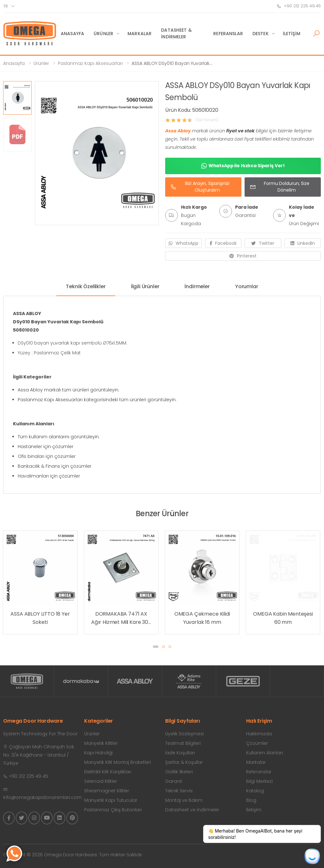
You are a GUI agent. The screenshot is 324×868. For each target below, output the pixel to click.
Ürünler (103, 34)
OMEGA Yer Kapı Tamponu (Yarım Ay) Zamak (40, 618)
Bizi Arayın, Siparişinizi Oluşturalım (200, 187)
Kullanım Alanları (265, 753)
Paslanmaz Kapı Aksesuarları (90, 63)
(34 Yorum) (207, 120)
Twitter (263, 243)
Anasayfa (72, 34)
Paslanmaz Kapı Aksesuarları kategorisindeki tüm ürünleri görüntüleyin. (97, 400)
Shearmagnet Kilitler (107, 791)
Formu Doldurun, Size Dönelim (280, 187)
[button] (316, 34)
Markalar (140, 34)
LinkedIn (303, 243)
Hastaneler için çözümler (46, 447)
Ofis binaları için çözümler (47, 456)
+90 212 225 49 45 (299, 6)
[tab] (86, 289)
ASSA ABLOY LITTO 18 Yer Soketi (121, 618)
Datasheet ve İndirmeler (192, 810)
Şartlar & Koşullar (184, 762)
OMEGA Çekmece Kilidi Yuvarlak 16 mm (283, 618)
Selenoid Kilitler (101, 781)
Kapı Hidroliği (98, 753)
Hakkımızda (259, 734)
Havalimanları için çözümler (49, 476)
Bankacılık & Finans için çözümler (55, 466)
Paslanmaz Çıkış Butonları (113, 810)
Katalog (255, 791)
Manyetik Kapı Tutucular (111, 800)
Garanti (174, 781)
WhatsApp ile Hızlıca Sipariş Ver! (243, 166)
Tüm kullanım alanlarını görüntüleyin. (59, 437)
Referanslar (228, 34)
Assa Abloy (178, 131)
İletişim (292, 34)
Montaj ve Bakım (184, 800)
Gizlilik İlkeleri (179, 772)
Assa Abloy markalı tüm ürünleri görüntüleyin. (69, 390)
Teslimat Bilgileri (183, 743)
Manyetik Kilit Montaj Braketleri (118, 762)
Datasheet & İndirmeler (176, 33)
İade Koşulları (180, 753)
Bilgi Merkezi (259, 781)
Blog (251, 800)
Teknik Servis (179, 791)
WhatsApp (184, 243)
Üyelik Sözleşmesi (184, 734)
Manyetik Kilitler (101, 743)
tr (6, 6)
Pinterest (243, 256)
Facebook (223, 243)
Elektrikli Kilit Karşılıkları (108, 772)
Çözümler (257, 743)
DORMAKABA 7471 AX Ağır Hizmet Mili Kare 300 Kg (202, 618)
